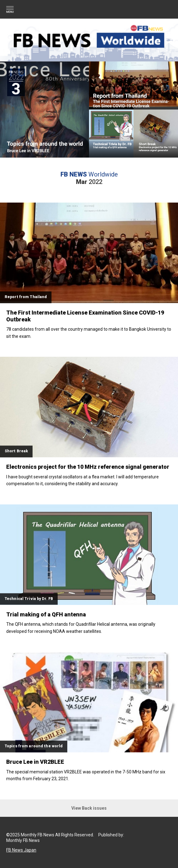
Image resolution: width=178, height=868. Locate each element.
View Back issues (89, 808)
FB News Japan (21, 850)
